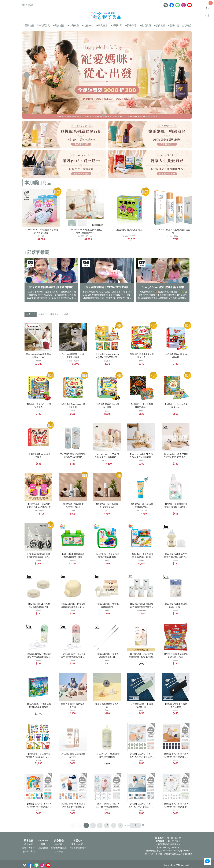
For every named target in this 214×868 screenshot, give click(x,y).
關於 (43, 844)
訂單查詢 (59, 851)
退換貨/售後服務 (59, 848)
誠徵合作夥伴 (29, 848)
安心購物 (59, 841)
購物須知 (59, 844)
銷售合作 (29, 841)
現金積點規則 (78, 844)
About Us (43, 841)
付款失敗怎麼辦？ (78, 848)
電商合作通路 (29, 851)
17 (107, 825)
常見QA (78, 841)
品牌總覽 (29, 844)
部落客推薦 (43, 848)
